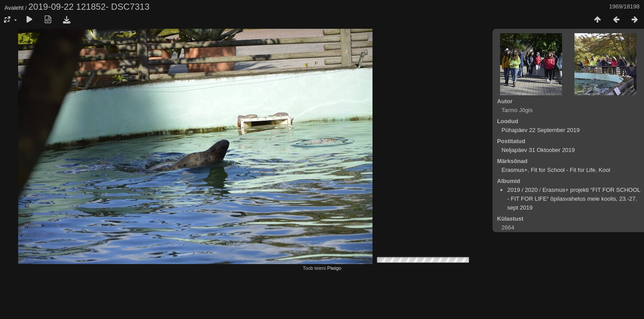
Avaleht (14, 8)
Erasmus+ (514, 170)
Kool (605, 170)
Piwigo (334, 268)
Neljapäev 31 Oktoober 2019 (538, 150)
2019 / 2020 (522, 190)
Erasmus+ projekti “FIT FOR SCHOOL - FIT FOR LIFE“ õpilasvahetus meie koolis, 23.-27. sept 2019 (574, 199)
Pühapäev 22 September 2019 (540, 130)
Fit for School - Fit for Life (563, 170)
